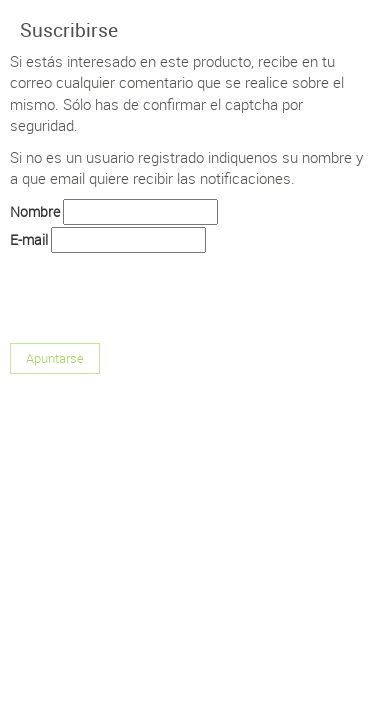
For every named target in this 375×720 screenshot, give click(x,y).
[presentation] (162, 294)
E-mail (29, 239)
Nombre (35, 211)
